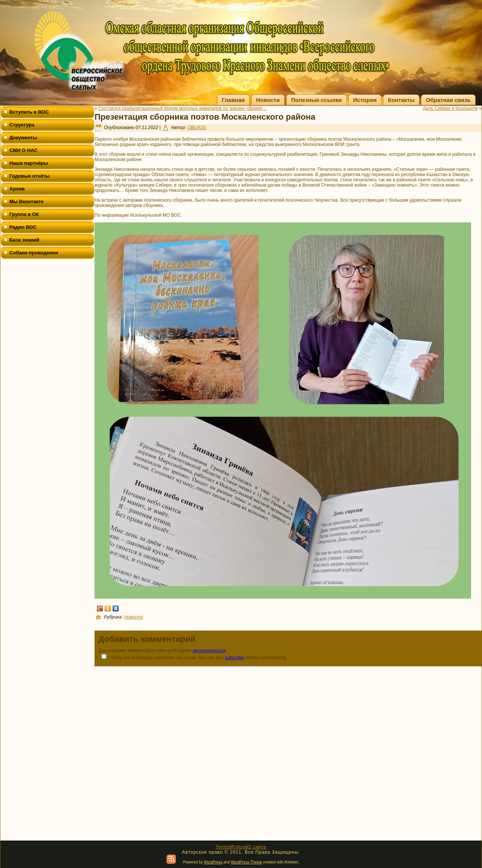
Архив (17, 189)
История (365, 100)
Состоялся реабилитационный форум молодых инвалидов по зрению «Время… (182, 108)
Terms (223, 847)
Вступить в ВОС (29, 112)
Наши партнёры (29, 163)
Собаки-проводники (34, 253)
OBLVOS (197, 128)
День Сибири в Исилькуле (450, 108)
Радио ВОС (23, 227)
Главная (233, 100)
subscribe (234, 658)
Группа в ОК (24, 214)
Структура (22, 125)
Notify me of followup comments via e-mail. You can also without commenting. (193, 657)
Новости (268, 100)
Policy (238, 847)
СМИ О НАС (24, 150)
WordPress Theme (246, 862)
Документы (23, 138)
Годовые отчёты (30, 176)
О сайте (257, 847)
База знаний (24, 240)
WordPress (213, 862)
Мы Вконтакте (27, 201)
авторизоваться (209, 651)
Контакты (401, 100)
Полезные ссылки (317, 100)
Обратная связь (448, 100)
